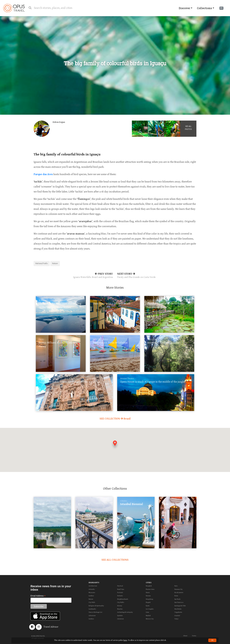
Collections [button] (204, 8)
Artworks (92, 589)
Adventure (92, 616)
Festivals (120, 592)
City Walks (121, 602)
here (125, 640)
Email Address (38, 596)
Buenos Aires (150, 589)
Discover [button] (185, 8)
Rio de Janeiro (179, 592)
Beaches (120, 609)
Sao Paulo (177, 599)
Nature (55, 263)
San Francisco (179, 602)
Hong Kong (149, 599)
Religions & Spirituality (96, 606)
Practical (120, 586)
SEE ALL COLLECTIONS (115, 560)
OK (212, 640)
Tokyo (176, 619)
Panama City (178, 589)
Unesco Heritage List (95, 612)
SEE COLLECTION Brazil (115, 419)
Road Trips (121, 589)
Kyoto (148, 606)
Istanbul (177, 616)
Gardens (91, 596)
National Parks (42, 263)
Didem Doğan (59, 122)
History (120, 606)
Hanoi (148, 592)
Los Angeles (150, 609)
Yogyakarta (178, 612)
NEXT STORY (157, 276)
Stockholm (178, 609)
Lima (147, 612)
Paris (176, 586)
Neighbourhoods (123, 599)
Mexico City (150, 619)
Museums (92, 592)
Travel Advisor (51, 627)
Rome (176, 596)
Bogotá (148, 602)
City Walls (92, 602)
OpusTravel (14, 8)
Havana (148, 596)
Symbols (120, 616)
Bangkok (149, 586)
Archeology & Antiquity (125, 612)
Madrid (148, 616)
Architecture (93, 586)
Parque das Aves (43, 174)
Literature (121, 619)
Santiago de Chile (180, 606)
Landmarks (92, 609)
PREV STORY (73, 276)
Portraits (120, 596)
